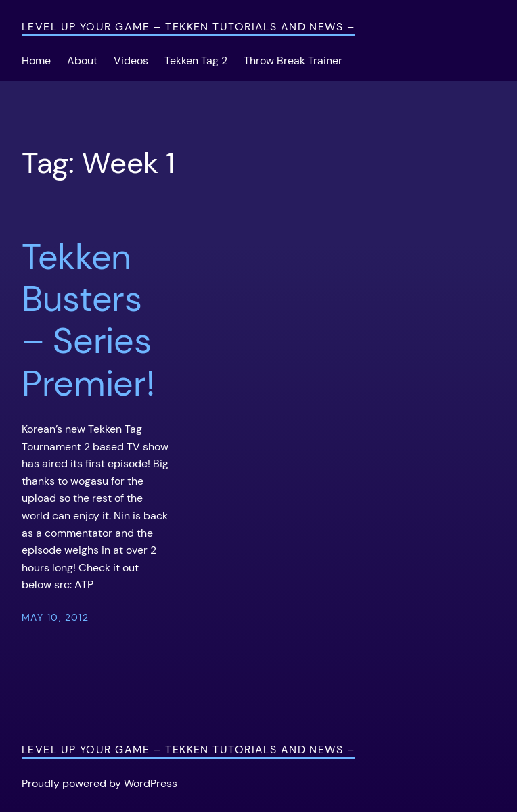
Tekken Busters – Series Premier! (88, 320)
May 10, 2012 (55, 617)
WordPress (151, 783)
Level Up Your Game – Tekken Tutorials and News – (188, 27)
